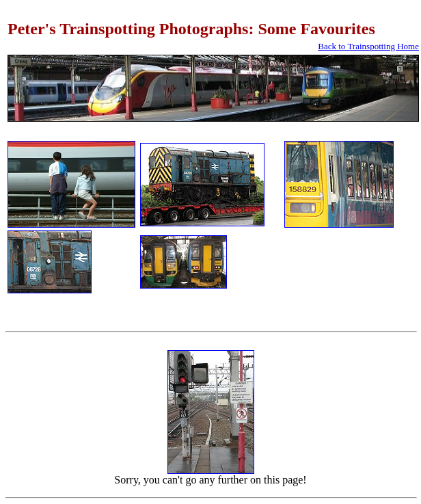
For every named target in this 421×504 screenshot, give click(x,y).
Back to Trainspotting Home (368, 46)
